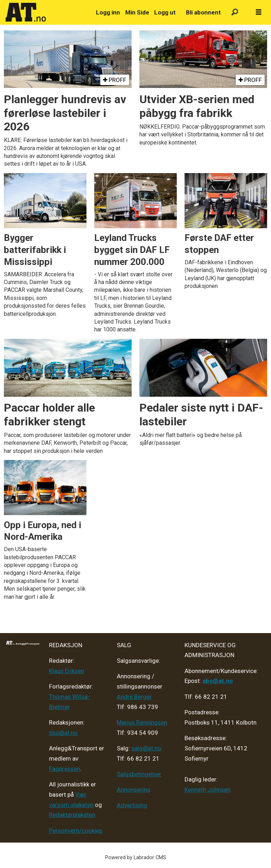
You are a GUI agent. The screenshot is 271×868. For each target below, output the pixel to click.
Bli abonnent (203, 12)
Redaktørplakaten (72, 815)
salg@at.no (146, 748)
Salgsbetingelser (139, 774)
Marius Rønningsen (142, 722)
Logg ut (165, 12)
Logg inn (108, 12)
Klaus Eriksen (67, 671)
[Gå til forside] (47, 12)
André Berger (134, 697)
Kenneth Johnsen (207, 790)
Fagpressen (65, 769)
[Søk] (235, 13)
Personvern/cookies (76, 831)
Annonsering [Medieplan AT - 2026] (134, 790)
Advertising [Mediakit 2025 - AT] (132, 805)
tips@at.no (63, 733)
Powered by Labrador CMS (136, 858)
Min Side (137, 12)
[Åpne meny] (259, 12)
